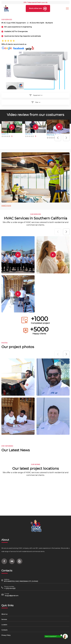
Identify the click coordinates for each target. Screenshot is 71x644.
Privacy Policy (6, 635)
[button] (58, 138)
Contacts (4, 630)
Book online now (38, 9)
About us (4, 614)
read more (6, 205)
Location (4, 625)
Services (4, 619)
